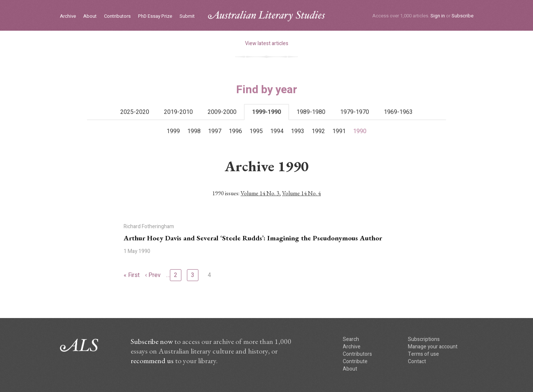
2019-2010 (178, 112)
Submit (187, 16)
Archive (68, 16)
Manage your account (433, 347)
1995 (256, 131)
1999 (173, 131)
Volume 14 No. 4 (301, 193)
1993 (298, 131)
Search (351, 339)
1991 (339, 131)
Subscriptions (424, 339)
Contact (417, 361)
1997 (215, 131)
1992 (318, 131)
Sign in (438, 16)
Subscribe (462, 16)
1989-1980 (311, 112)
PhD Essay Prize (155, 16)
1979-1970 (355, 112)
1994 (277, 131)
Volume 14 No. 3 (260, 193)
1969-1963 (398, 112)
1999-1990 (266, 112)
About (90, 16)
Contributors (117, 16)
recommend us (152, 361)
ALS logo (266, 16)
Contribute (355, 361)
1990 (360, 131)
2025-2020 (135, 112)
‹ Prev (153, 275)
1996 (235, 131)
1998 (194, 131)
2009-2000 (222, 112)
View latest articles (267, 43)
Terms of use (423, 354)
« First (132, 275)
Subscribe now (152, 341)
